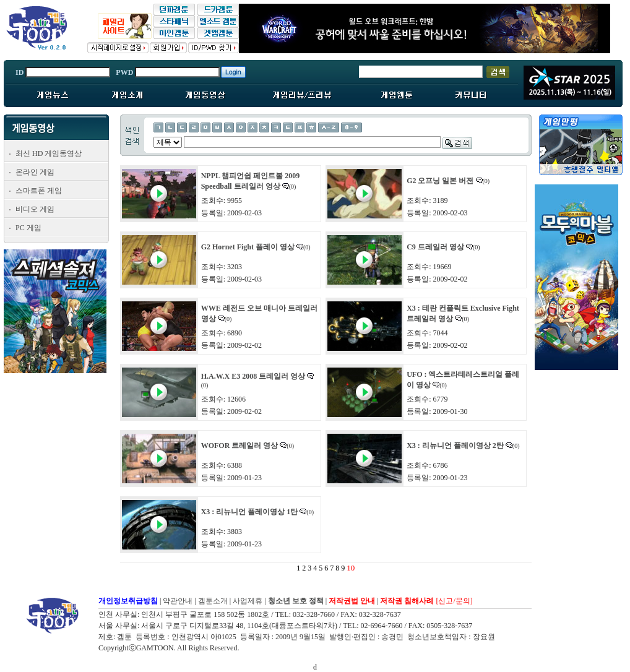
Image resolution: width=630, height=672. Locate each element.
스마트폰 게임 (39, 191)
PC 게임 (28, 228)
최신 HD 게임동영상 (49, 153)
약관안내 (178, 601)
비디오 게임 (35, 209)
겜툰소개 (213, 601)
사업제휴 (248, 601)
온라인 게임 (35, 172)
